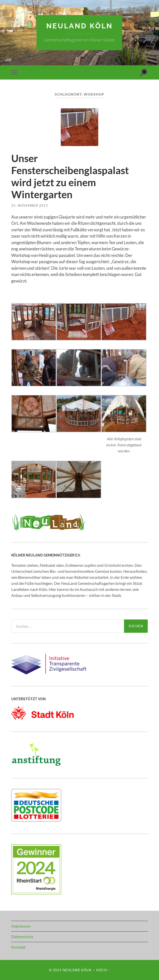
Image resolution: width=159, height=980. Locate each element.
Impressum (21, 926)
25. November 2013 (30, 205)
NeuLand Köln (79, 26)
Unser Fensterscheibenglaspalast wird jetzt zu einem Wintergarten (70, 176)
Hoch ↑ (103, 970)
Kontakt (18, 947)
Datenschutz (22, 936)
